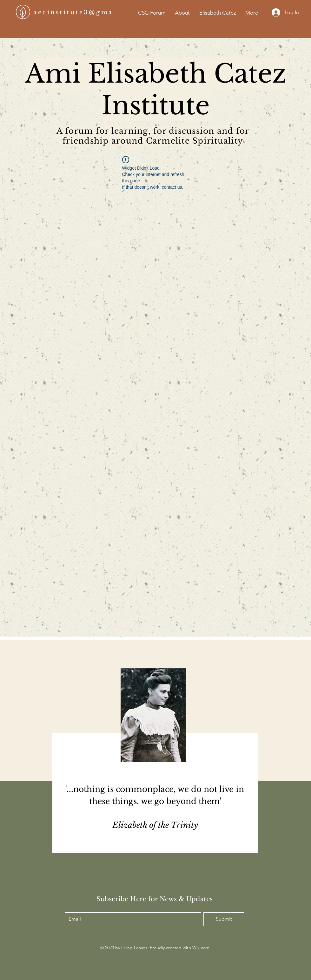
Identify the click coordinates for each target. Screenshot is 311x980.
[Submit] (224, 919)
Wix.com (201, 948)
